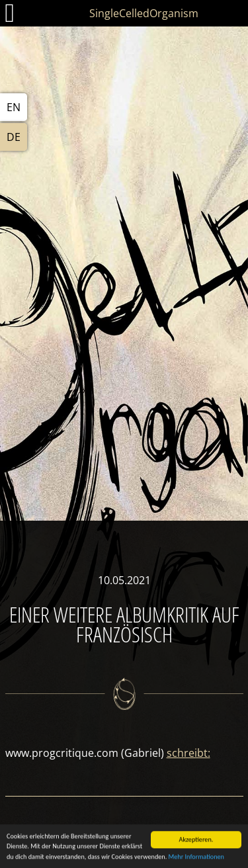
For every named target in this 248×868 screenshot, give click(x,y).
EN (14, 107)
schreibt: (188, 753)
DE (14, 137)
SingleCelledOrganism (144, 13)
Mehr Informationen (196, 857)
